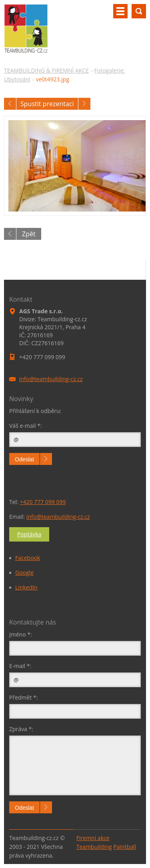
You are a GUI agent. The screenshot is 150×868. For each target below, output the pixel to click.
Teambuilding (94, 847)
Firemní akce (93, 838)
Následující (84, 104)
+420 (43, 502)
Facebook (28, 558)
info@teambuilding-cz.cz (58, 517)
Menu (120, 11)
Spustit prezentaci (47, 104)
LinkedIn (26, 587)
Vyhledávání (139, 11)
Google (24, 572)
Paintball (125, 847)
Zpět (29, 234)
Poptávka (29, 534)
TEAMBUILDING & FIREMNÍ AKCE (46, 70)
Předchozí (10, 104)
